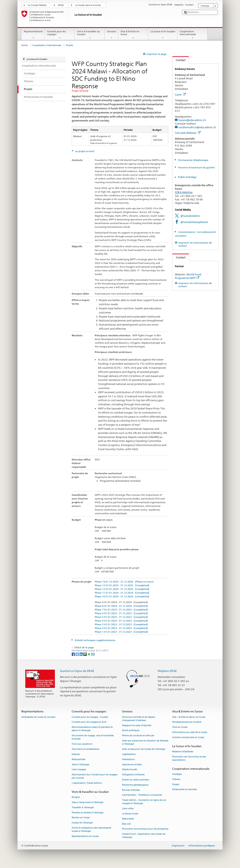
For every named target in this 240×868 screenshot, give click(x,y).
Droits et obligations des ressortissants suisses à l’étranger (91, 829)
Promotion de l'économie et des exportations (189, 758)
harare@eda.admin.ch (192, 120)
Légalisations (129, 754)
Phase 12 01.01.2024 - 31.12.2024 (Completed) (122, 589)
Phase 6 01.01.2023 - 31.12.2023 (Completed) (121, 613)
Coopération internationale (193, 35)
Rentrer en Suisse (81, 818)
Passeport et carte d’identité (137, 725)
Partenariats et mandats (185, 790)
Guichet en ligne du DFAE (77, 671)
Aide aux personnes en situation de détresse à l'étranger (145, 742)
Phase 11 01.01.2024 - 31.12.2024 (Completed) (122, 593)
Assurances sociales (132, 765)
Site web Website (188, 133)
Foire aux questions (82, 744)
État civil (126, 824)
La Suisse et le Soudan (163, 35)
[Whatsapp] (89, 654)
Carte (180, 95)
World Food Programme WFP (188, 276)
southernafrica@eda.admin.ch (197, 127)
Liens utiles (128, 809)
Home (25, 45)
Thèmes (176, 779)
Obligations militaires (133, 775)
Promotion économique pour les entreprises (145, 829)
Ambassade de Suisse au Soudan (38, 717)
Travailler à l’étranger (83, 807)
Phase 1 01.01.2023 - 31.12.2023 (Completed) (121, 632)
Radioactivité (78, 759)
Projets (176, 784)
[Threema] (85, 654)
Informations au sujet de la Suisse (190, 732)
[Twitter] (78, 654)
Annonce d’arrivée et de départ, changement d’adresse (139, 719)
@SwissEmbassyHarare (194, 222)
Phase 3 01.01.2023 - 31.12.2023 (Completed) (121, 624)
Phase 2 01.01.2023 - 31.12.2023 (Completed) (121, 628)
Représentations (33, 35)
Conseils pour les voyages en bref (89, 722)
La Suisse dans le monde (88, 5)
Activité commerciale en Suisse (188, 737)
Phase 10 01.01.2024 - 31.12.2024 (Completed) (122, 596)
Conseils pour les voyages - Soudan (90, 717)
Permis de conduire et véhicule (138, 736)
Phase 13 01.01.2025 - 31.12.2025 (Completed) (122, 585)
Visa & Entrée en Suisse (133, 35)
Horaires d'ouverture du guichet (196, 167)
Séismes (76, 754)
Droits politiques (131, 731)
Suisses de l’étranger (82, 823)
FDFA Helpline (184, 192)
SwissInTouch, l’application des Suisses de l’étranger (144, 836)
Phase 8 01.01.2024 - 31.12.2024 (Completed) (121, 606)
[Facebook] (74, 654)
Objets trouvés (130, 770)
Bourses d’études (131, 790)
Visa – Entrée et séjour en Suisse (189, 717)
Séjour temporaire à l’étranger (88, 802)
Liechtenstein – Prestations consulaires (142, 795)
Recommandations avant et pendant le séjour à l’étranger (92, 729)
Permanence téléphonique (193, 160)
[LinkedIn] (81, 654)
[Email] (93, 654)
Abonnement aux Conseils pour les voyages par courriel (95, 776)
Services (111, 35)
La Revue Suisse (130, 814)
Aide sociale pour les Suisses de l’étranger (144, 749)
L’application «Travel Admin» (87, 783)
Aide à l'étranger (81, 765)
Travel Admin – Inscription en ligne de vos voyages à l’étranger (144, 802)
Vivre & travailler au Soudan (90, 35)
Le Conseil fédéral (37, 5)
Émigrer (76, 797)
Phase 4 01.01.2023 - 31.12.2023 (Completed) (121, 621)
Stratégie (177, 774)
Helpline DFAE (167, 671)
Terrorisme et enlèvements (85, 749)
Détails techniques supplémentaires (95, 640)
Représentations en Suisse (85, 836)
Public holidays (187, 177)
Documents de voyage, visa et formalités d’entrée (93, 737)
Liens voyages (79, 770)
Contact (179, 60)
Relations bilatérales (183, 752)
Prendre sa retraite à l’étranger (88, 813)
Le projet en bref (84, 151)
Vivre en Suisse (180, 727)
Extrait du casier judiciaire (136, 780)
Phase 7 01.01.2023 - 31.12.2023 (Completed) (121, 610)
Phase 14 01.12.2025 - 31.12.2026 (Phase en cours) (124, 582)
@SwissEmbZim (190, 216)
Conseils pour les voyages (60, 35)
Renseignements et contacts (187, 722)
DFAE (61, 5)
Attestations (128, 759)
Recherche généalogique (135, 785)
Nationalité (128, 819)
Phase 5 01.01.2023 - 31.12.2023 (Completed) (121, 617)
